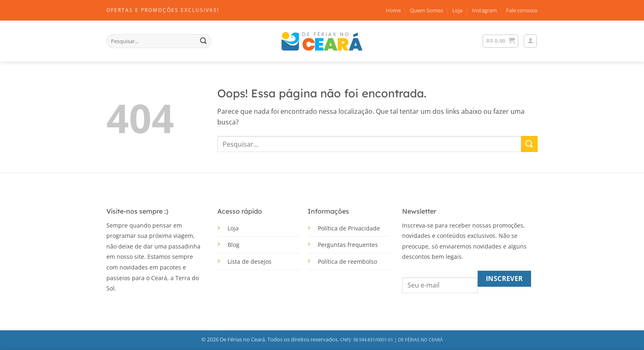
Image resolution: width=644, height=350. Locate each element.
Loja (457, 10)
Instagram (484, 10)
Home (393, 10)
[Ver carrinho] (500, 41)
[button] (530, 41)
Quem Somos (427, 10)
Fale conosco (522, 10)
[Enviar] (203, 41)
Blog (233, 245)
